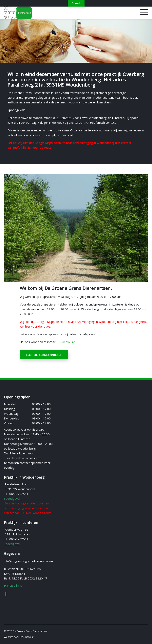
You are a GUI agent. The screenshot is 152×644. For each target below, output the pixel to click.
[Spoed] (76, 3)
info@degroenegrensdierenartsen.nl (29, 561)
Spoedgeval (12, 498)
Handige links (13, 585)
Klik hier (26, 148)
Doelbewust (27, 637)
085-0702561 (63, 118)
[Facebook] (9, 596)
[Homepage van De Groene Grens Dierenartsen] (52, 13)
